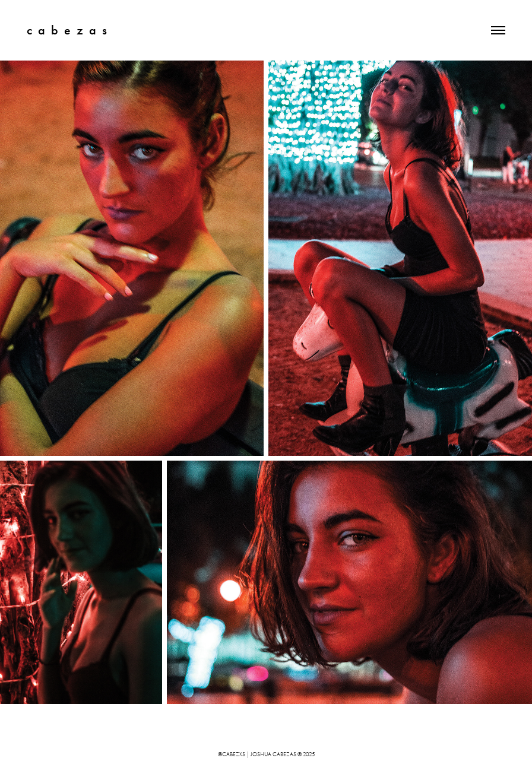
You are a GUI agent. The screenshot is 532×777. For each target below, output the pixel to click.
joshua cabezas (273, 754)
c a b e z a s (67, 30)
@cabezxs (232, 754)
